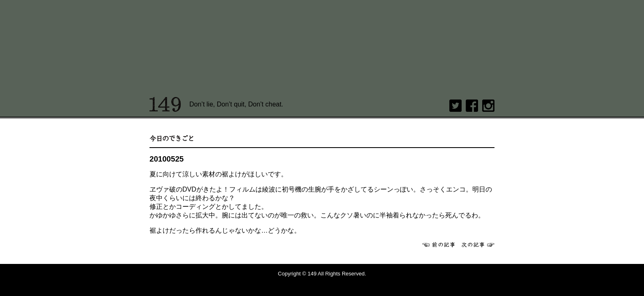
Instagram (488, 106)
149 (165, 104)
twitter (455, 106)
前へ (439, 245)
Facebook (472, 106)
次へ (478, 245)
